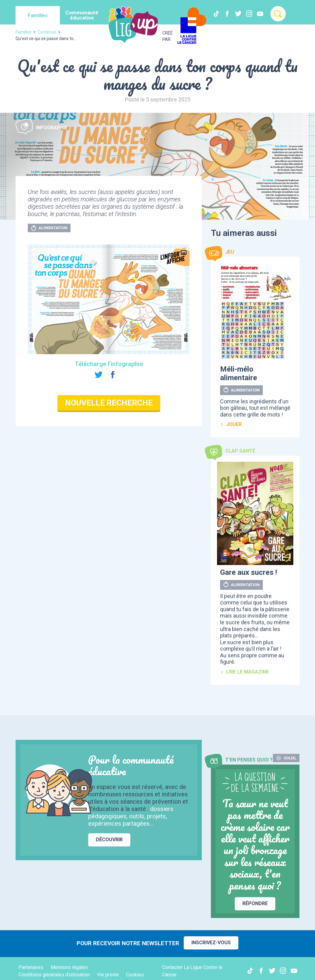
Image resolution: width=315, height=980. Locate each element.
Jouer (231, 424)
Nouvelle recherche (109, 403)
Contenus (47, 32)
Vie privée (108, 975)
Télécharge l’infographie (109, 364)
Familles (24, 32)
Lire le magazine (244, 672)
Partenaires (31, 967)
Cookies (135, 975)
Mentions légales (69, 967)
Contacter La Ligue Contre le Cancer (192, 971)
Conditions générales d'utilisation (54, 975)
